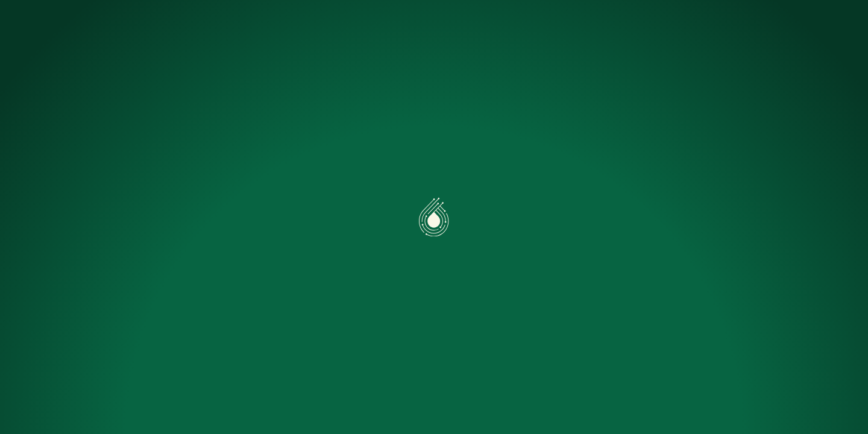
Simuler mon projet (445, 27)
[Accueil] (77, 27)
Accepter (69, 384)
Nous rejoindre (609, 27)
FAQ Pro (532, 27)
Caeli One (247, 27)
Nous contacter (791, 27)
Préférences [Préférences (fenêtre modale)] (158, 384)
